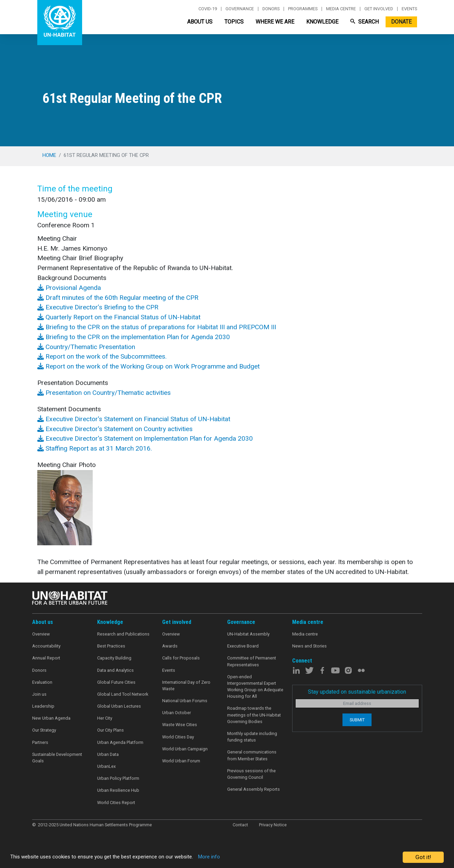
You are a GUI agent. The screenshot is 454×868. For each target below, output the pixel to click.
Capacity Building (114, 658)
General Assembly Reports (254, 789)
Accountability (46, 646)
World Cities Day (178, 737)
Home (49, 155)
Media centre (341, 9)
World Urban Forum (181, 761)
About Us (200, 22)
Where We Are (275, 22)
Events (409, 9)
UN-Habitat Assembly (248, 634)
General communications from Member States (252, 755)
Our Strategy (44, 730)
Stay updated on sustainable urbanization (357, 692)
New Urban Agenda (51, 718)
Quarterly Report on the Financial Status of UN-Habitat (119, 317)
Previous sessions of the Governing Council (251, 774)
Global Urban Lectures (119, 706)
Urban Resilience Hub (118, 790)
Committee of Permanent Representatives (252, 661)
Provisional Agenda (69, 288)
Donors (271, 9)
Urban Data (108, 754)
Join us (39, 694)
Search (365, 22)
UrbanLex (106, 766)
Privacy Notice (273, 825)
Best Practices (111, 646)
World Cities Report (116, 803)
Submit (357, 720)
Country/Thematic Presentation (86, 347)
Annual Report (46, 658)
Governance (240, 9)
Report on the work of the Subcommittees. (102, 356)
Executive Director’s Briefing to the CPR (98, 307)
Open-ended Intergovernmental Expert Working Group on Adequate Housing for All (255, 687)
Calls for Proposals (181, 658)
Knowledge (322, 22)
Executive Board (243, 646)
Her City (105, 718)
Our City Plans (111, 730)
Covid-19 (208, 9)
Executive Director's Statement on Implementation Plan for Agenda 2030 (145, 438)
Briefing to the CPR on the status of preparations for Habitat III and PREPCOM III (157, 327)
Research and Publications (123, 634)
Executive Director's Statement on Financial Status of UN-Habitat (134, 419)
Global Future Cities (116, 682)
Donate (401, 22)
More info (234, 857)
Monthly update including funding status (252, 737)
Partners (40, 742)
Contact (240, 825)
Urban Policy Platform (118, 778)
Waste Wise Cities (180, 725)
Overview (41, 634)
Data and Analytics (115, 670)
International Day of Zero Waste (186, 685)
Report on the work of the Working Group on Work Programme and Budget (148, 366)
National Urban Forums (185, 701)
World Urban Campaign (185, 749)
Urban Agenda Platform (120, 742)
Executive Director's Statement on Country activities (115, 429)
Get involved (379, 9)
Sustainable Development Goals (57, 758)
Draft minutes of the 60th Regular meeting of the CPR (118, 298)
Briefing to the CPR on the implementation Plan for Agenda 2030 (134, 337)
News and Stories (309, 646)
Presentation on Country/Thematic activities (104, 393)
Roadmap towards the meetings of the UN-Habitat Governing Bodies (254, 715)
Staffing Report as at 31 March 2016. (95, 448)
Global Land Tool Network (123, 694)
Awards (170, 646)
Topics (234, 22)
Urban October (177, 713)
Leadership (43, 706)
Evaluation (42, 682)
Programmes (303, 9)
